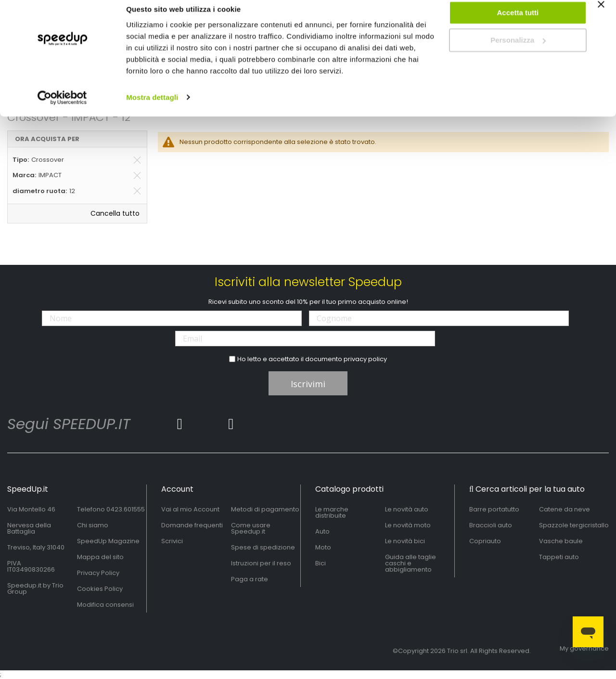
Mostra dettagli (152, 108)
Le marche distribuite (332, 512)
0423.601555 (126, 509)
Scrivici (172, 541)
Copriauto (485, 541)
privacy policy (365, 359)
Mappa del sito (100, 557)
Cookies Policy (100, 589)
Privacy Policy (98, 573)
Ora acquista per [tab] (47, 139)
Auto (322, 531)
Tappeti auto (559, 557)
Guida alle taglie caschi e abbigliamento (411, 563)
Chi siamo (93, 525)
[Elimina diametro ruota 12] (137, 191)
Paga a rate (250, 579)
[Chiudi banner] (601, 19)
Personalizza (518, 51)
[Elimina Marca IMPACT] (137, 175)
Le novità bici (405, 541)
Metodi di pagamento (265, 509)
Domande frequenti (192, 525)
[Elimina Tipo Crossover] (137, 160)
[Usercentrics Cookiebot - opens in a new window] (62, 108)
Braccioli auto (491, 525)
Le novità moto (408, 525)
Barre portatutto (494, 509)
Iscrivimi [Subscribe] (308, 384)
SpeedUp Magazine (108, 541)
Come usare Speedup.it (251, 528)
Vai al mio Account (190, 509)
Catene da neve (565, 509)
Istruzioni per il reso (261, 563)
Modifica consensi (105, 605)
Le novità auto (407, 509)
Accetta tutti (518, 23)
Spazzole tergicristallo (574, 525)
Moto (323, 547)
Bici (321, 563)
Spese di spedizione (263, 547)
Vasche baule (561, 541)
